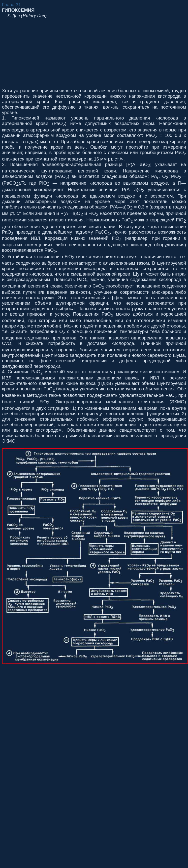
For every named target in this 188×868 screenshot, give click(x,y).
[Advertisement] (62, 53)
